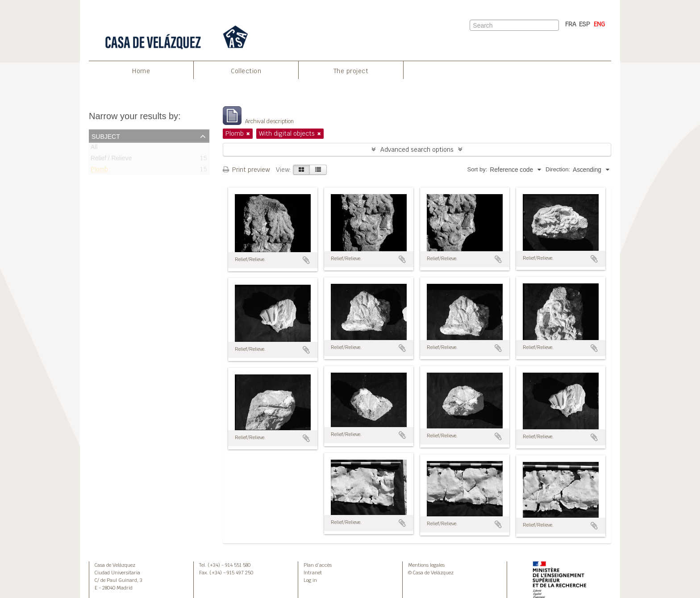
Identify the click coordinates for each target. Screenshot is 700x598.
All (94, 149)
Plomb (99, 171)
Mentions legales (426, 565)
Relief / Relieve (111, 160)
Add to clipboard (306, 260)
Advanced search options (417, 149)
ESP (585, 24)
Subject (106, 136)
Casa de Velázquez (115, 565)
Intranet (313, 573)
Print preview (246, 170)
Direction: (558, 169)
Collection (246, 71)
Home (141, 71)
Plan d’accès (318, 565)
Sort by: (477, 169)
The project (351, 71)
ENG (599, 24)
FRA (571, 24)
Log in (310, 580)
